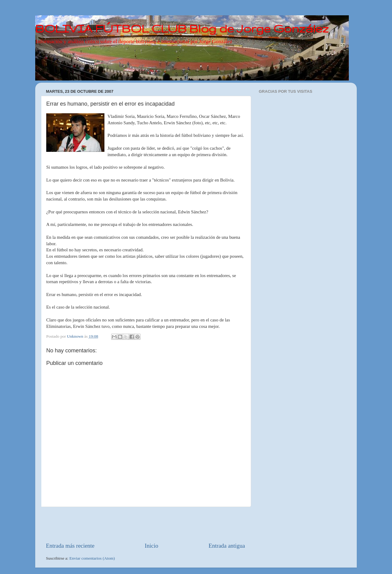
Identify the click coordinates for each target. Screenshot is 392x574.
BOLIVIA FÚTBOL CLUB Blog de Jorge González (182, 28)
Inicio (152, 546)
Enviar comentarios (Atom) (92, 558)
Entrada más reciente (70, 546)
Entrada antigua (227, 546)
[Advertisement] (145, 524)
